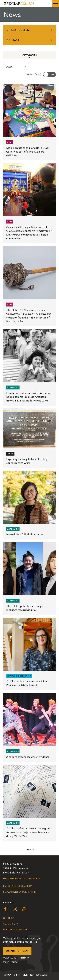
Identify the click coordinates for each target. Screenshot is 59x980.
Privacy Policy (10, 962)
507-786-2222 (32, 878)
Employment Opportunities (20, 892)
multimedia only (34, 75)
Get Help (8, 918)
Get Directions (12, 878)
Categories (30, 55)
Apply (8, 975)
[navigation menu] (55, 4)
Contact (13, 40)
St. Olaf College (18, 30)
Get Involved (39, 975)
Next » (30, 850)
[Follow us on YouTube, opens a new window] (24, 910)
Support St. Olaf (17, 951)
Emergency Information (18, 886)
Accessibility (11, 924)
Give (25, 975)
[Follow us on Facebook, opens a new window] (5, 910)
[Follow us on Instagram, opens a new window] (15, 910)
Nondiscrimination (15, 929)
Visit (17, 975)
